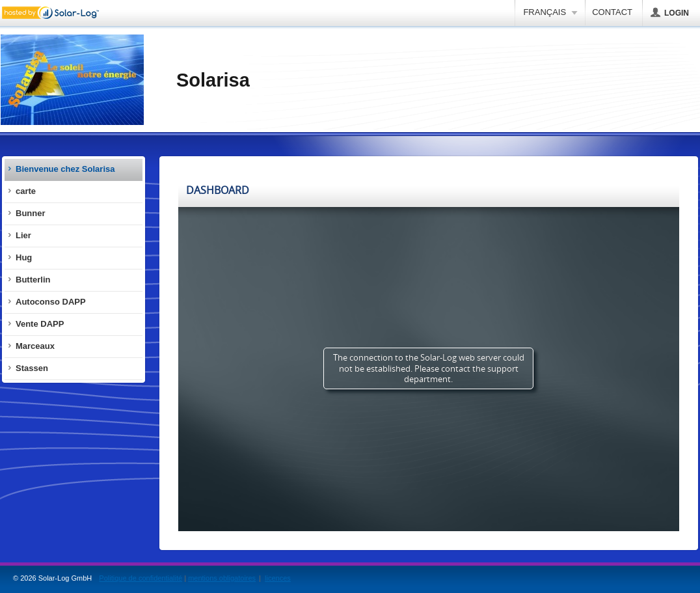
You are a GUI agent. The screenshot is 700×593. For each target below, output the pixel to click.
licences (278, 578)
